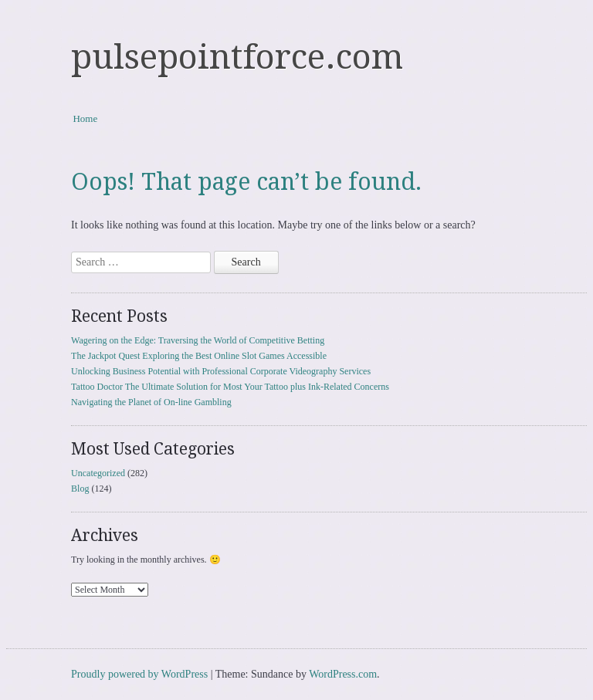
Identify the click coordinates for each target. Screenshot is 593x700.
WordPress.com (343, 674)
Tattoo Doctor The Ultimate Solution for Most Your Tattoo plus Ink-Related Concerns (230, 387)
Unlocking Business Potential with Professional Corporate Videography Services (221, 371)
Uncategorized (98, 473)
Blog (80, 489)
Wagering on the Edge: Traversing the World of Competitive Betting (198, 340)
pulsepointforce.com (237, 57)
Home (85, 118)
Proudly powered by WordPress (139, 674)
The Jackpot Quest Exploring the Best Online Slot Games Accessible (199, 356)
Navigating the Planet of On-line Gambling (151, 402)
